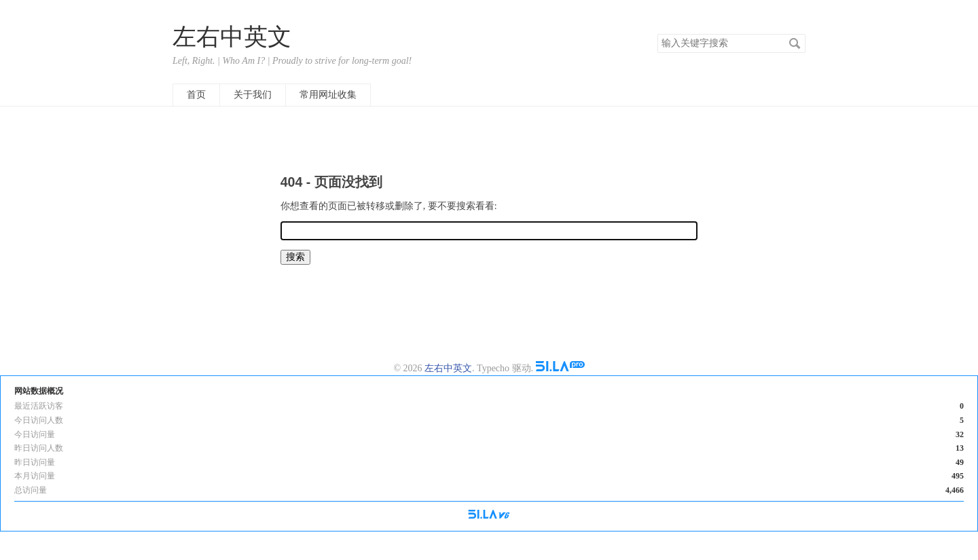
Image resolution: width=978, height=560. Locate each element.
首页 (196, 95)
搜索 (795, 43)
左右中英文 (232, 37)
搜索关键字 (657, 34)
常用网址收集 (328, 95)
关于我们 (253, 95)
